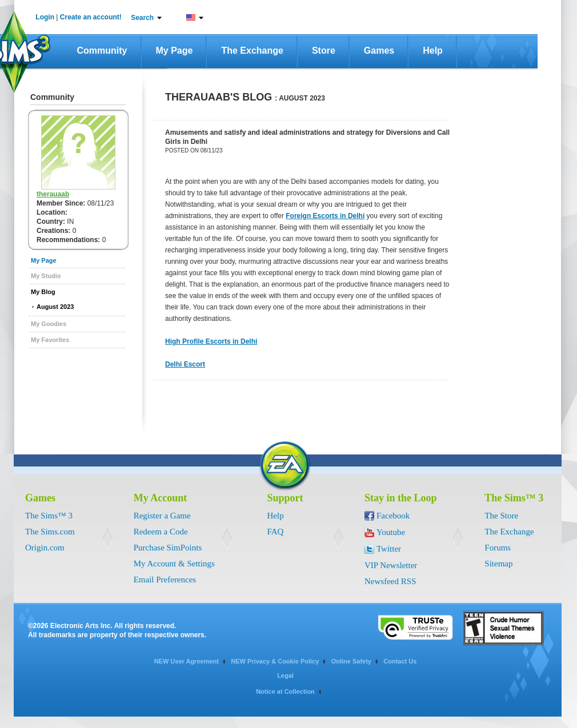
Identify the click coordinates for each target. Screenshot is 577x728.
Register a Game (162, 516)
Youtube (391, 532)
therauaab (53, 194)
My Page (175, 51)
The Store (501, 516)
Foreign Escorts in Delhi (325, 216)
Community (102, 51)
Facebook (393, 516)
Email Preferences (165, 580)
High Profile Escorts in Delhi (211, 341)
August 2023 (55, 307)
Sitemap (498, 564)
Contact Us (400, 661)
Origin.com (45, 548)
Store (324, 51)
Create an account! (91, 17)
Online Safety (351, 661)
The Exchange (252, 51)
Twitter (389, 549)
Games (379, 51)
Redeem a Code (161, 532)
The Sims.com (50, 532)
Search (142, 18)
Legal (285, 675)
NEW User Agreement (187, 661)
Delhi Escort (185, 364)
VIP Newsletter (391, 565)
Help (433, 51)
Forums (498, 548)
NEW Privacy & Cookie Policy (275, 661)
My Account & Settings (174, 564)
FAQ (276, 532)
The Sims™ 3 (49, 516)
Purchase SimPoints (168, 548)
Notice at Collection (285, 691)
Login (45, 17)
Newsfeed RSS (390, 581)
